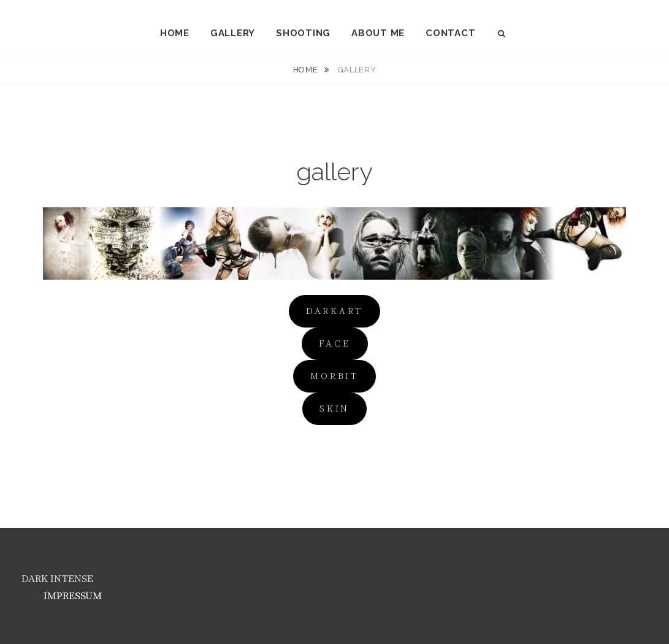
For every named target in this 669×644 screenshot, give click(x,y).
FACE (335, 344)
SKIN (334, 409)
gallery (233, 33)
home (175, 33)
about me (378, 33)
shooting (303, 33)
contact (450, 33)
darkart (334, 311)
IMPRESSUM (73, 596)
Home (307, 70)
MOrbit (334, 376)
